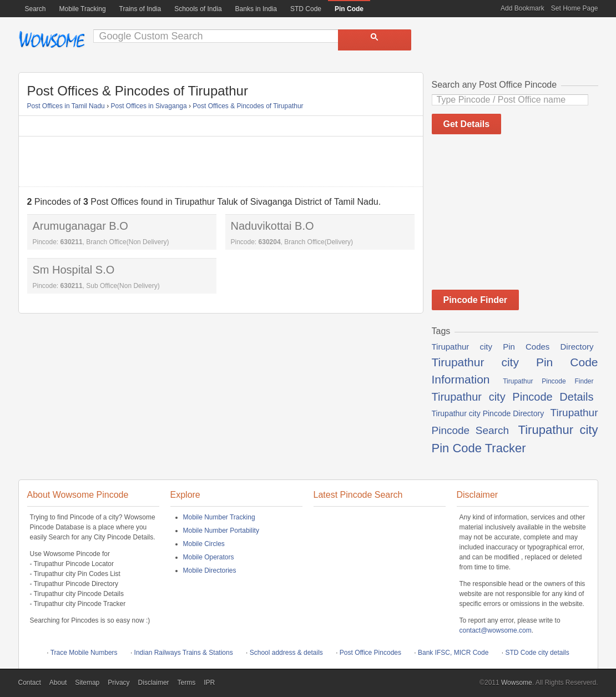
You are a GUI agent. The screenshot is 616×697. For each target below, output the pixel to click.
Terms (187, 683)
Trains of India (140, 9)
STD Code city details (537, 653)
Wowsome (52, 39)
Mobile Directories (210, 570)
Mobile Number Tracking (219, 517)
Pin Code (349, 9)
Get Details (467, 124)
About (58, 683)
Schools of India (198, 9)
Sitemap (87, 683)
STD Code (306, 9)
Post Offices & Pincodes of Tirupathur (248, 106)
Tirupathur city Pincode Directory (488, 413)
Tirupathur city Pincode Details (513, 397)
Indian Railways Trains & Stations (184, 653)
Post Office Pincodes (370, 653)
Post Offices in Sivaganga (148, 106)
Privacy (118, 683)
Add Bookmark (522, 8)
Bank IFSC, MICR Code (453, 653)
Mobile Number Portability (221, 531)
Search (36, 9)
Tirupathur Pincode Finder (548, 381)
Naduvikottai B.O (272, 226)
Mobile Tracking (83, 9)
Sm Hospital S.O (74, 270)
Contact (30, 683)
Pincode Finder (476, 300)
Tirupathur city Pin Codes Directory (513, 347)
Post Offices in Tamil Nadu (66, 106)
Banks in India (256, 9)
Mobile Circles (204, 544)
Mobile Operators (209, 557)
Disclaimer (154, 683)
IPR (209, 683)
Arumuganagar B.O (80, 226)
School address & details (286, 653)
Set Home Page (575, 8)
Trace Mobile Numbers (84, 653)
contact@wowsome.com (496, 630)
